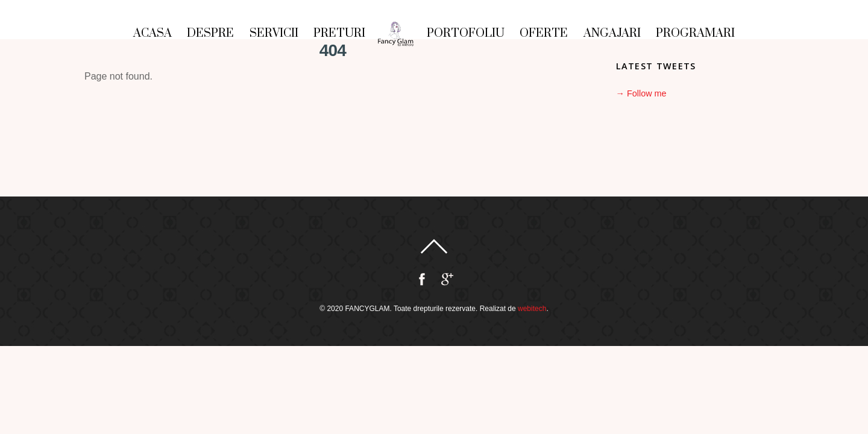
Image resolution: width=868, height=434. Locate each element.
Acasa (153, 33)
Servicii (274, 33)
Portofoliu (466, 33)
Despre (210, 33)
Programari (695, 33)
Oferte (544, 33)
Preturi (339, 33)
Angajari (612, 33)
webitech (532, 309)
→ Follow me (641, 93)
